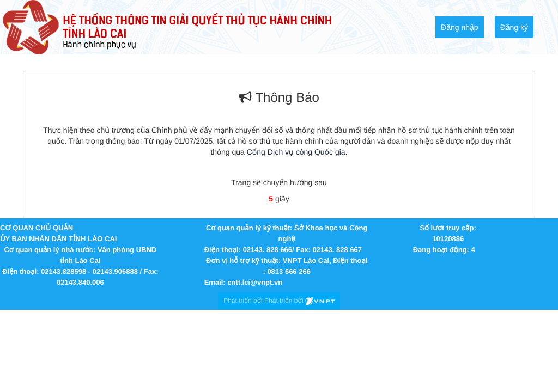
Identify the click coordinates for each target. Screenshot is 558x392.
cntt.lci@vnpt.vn (255, 282)
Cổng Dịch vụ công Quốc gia (296, 152)
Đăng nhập (460, 27)
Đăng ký (514, 27)
